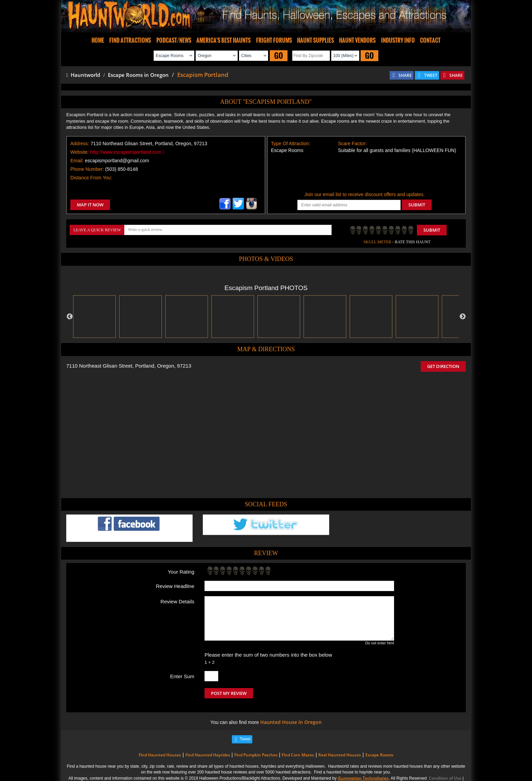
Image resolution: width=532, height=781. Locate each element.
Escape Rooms (379, 755)
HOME (98, 40)
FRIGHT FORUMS (274, 40)
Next (463, 317)
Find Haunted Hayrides (208, 755)
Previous (70, 317)
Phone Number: (87, 169)
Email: (77, 161)
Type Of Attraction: (291, 143)
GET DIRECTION (443, 366)
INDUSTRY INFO (398, 40)
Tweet (245, 739)
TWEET (431, 75)
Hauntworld (83, 75)
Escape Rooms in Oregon (138, 75)
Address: (80, 143)
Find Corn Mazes (298, 755)
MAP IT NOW (90, 205)
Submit (432, 230)
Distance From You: (91, 178)
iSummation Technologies (363, 778)
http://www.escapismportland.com (127, 152)
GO (279, 56)
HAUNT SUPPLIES (316, 40)
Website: (80, 152)
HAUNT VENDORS (357, 40)
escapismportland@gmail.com (117, 161)
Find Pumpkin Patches (256, 755)
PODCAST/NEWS (174, 40)
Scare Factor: (352, 143)
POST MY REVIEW (229, 693)
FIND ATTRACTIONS (130, 40)
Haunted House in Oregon (291, 722)
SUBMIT (417, 205)
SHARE (405, 75)
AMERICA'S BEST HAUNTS (223, 40)
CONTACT (430, 40)
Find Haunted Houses (160, 755)
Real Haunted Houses (340, 755)
